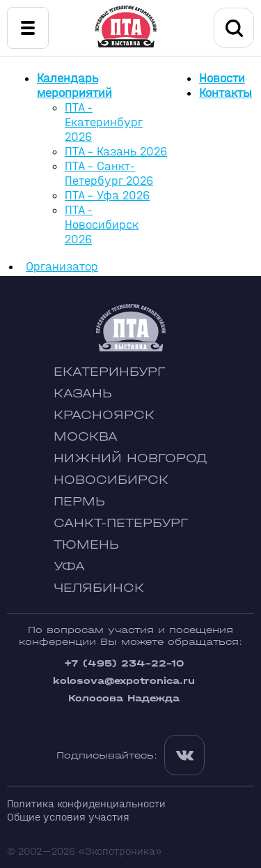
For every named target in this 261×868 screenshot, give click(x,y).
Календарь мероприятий (74, 86)
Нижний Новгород (130, 458)
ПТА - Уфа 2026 (107, 196)
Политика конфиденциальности (86, 804)
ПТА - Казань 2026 (116, 152)
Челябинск (99, 588)
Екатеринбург (109, 372)
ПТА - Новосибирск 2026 (102, 225)
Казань (83, 394)
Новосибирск (111, 480)
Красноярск (104, 415)
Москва (86, 437)
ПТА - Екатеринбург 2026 (104, 122)
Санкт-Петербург (121, 523)
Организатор (62, 267)
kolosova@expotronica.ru (124, 681)
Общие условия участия (68, 817)
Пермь (79, 502)
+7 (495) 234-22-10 (124, 663)
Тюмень (86, 545)
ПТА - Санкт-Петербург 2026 (109, 174)
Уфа (69, 566)
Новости (222, 78)
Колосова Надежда (124, 698)
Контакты (226, 93)
